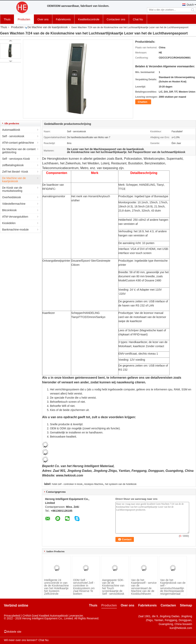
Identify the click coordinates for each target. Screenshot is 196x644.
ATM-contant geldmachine (18, 143)
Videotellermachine (14, 204)
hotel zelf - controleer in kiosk (67, 484)
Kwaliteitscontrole (89, 19)
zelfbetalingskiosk (13, 165)
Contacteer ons (116, 19)
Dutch (190, 5)
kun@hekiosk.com (181, 628)
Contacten (168, 605)
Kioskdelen (9, 223)
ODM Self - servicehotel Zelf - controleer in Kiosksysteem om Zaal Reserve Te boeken (84, 587)
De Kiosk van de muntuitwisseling (12, 189)
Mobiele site (13, 632)
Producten (24, 19)
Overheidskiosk (12, 197)
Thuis (7, 19)
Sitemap (186, 605)
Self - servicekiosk (13, 136)
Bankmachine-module (15, 230)
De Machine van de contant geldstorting (19, 151)
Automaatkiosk (11, 130)
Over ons (43, 19)
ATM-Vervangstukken (15, 217)
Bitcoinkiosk (9, 210)
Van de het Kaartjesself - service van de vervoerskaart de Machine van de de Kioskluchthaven (144, 587)
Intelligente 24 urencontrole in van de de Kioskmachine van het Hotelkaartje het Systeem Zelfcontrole (56, 587)
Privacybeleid (12, 616)
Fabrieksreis (63, 19)
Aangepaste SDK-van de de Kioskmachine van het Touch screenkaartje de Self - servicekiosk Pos (113, 588)
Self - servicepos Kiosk (16, 159)
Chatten (142, 102)
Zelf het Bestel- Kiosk (15, 172)
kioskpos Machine (94, 484)
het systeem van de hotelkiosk (121, 484)
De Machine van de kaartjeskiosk (48, 27)
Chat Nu (138, 19)
